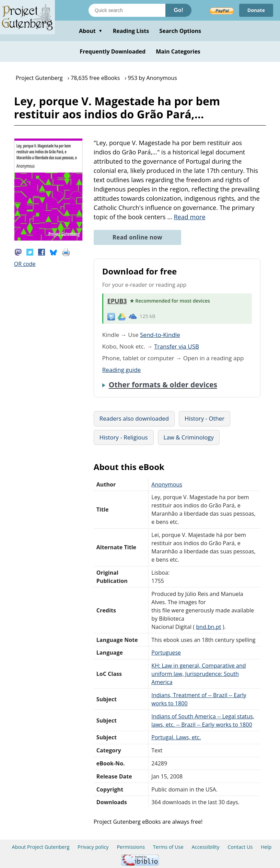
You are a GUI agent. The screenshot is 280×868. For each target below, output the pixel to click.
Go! (178, 10)
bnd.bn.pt (208, 627)
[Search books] (127, 10)
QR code (25, 264)
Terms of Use (168, 847)
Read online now (137, 237)
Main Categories (178, 51)
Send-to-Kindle (160, 335)
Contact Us (240, 847)
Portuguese (166, 653)
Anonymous (167, 484)
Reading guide (122, 370)
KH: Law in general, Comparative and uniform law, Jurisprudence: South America (199, 674)
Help (266, 847)
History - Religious (124, 437)
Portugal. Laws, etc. (176, 737)
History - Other (205, 418)
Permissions (131, 847)
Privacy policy (93, 847)
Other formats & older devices (163, 385)
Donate (256, 10)
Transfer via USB (177, 346)
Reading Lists (131, 31)
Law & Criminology (189, 437)
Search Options (180, 31)
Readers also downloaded (134, 418)
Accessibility (206, 847)
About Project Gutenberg (41, 847)
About (91, 31)
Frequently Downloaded (113, 51)
